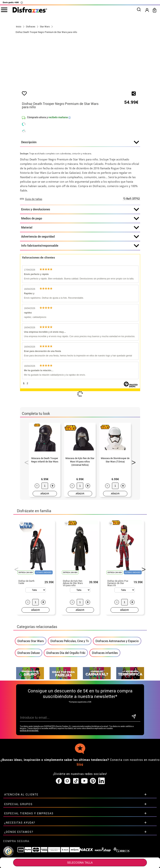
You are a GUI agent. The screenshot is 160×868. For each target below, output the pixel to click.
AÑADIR (45, 533)
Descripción (80, 182)
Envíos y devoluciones (80, 249)
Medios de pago (80, 258)
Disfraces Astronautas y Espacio (117, 681)
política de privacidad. (29, 770)
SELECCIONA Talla (80, 862)
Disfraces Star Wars (31, 681)
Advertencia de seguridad (80, 277)
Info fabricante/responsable (80, 286)
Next (132, 501)
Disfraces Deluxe (29, 693)
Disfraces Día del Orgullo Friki (66, 693)
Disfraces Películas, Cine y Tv (70, 681)
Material (80, 268)
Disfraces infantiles (105, 693)
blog (80, 804)
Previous (25, 501)
